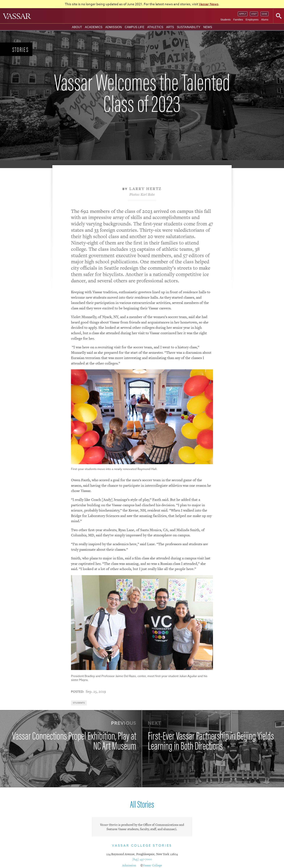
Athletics (155, 27)
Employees (252, 20)
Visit (254, 14)
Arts (170, 27)
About (77, 27)
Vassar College (152, 865)
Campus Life (135, 27)
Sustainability (189, 27)
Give (265, 14)
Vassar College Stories (142, 846)
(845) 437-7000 (142, 859)
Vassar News (209, 4)
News (208, 27)
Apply (243, 14)
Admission (113, 27)
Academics (94, 27)
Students (226, 20)
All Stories (142, 804)
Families (238, 20)
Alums (265, 20)
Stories (21, 49)
